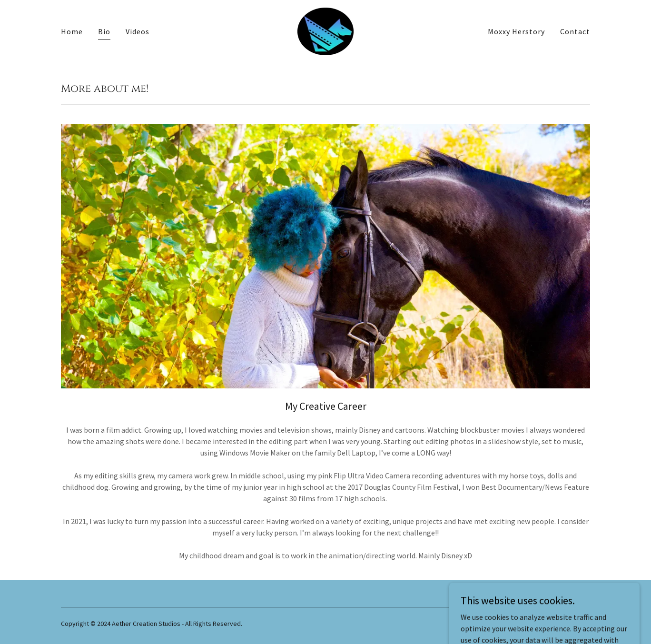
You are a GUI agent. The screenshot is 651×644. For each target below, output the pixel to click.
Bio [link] (104, 31)
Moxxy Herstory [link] (516, 31)
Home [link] (72, 31)
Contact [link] (575, 31)
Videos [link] (138, 31)
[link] (326, 30)
